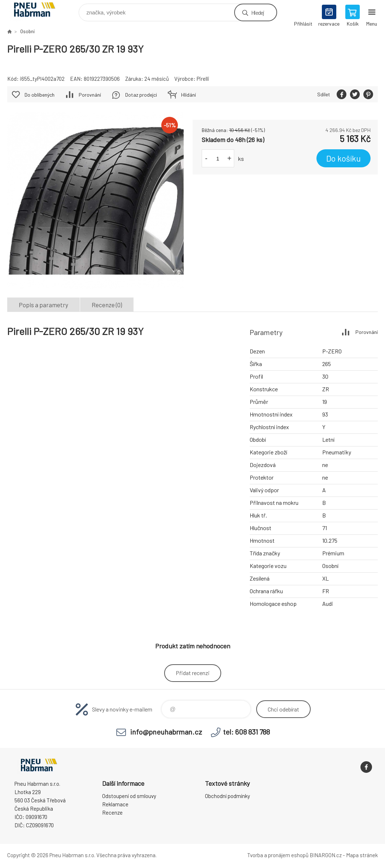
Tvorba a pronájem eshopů (278, 855)
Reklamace (115, 804)
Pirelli (203, 79)
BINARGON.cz (326, 855)
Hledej (258, 12)
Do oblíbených (40, 95)
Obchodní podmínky (227, 796)
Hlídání (189, 95)
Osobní (27, 31)
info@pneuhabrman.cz (166, 732)
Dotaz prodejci (141, 95)
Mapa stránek (362, 855)
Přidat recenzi (193, 673)
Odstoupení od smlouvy (129, 796)
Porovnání (90, 95)
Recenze (112, 812)
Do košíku (344, 158)
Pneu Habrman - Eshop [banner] (39, 11)
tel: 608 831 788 (246, 732)
